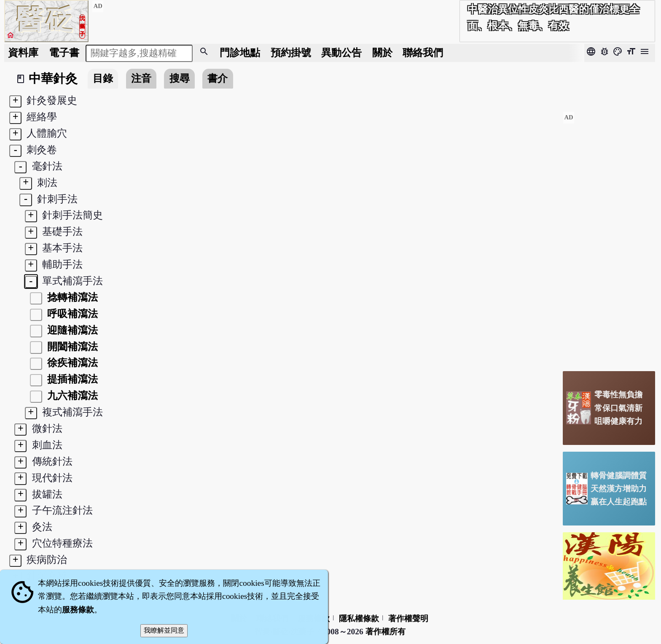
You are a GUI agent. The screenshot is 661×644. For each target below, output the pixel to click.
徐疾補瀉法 (71, 362)
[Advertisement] (609, 238)
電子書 (64, 53)
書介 (218, 78)
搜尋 (180, 78)
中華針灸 (53, 78)
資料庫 (23, 53)
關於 (382, 53)
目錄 (103, 78)
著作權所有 (386, 632)
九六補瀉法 (71, 395)
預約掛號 (291, 53)
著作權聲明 (408, 618)
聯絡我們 (423, 53)
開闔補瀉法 (71, 346)
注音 (141, 78)
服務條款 (78, 610)
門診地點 (240, 53)
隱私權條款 (359, 618)
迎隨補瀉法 (71, 330)
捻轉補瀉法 (71, 297)
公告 (341, 53)
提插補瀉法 (71, 379)
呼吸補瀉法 (71, 314)
